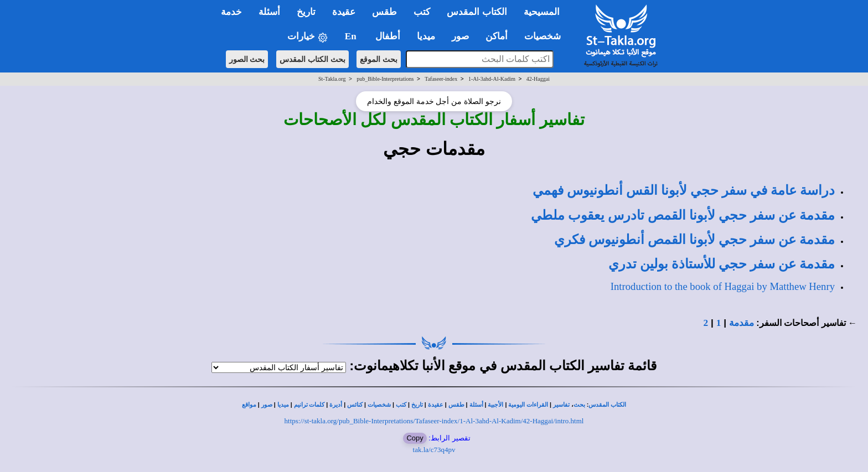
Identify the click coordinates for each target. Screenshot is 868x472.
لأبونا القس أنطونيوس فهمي (684, 190)
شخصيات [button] (546, 36)
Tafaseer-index (441, 79)
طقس (456, 405)
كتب (401, 405)
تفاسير (561, 405)
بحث (579, 405)
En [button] (352, 36)
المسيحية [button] (542, 12)
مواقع (249, 405)
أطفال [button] (388, 36)
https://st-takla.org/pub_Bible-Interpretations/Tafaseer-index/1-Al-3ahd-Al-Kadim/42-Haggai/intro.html (434, 421)
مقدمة (742, 323)
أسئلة (476, 405)
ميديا (283, 405)
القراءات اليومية (528, 405)
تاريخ (417, 405)
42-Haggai (538, 79)
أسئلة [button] (269, 12)
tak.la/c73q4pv (434, 450)
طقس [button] (384, 12)
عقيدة (436, 405)
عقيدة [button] (344, 12)
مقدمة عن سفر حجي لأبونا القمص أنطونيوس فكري (694, 240)
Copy (415, 438)
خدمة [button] (231, 12)
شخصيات (379, 405)
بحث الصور (247, 59)
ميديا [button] (426, 36)
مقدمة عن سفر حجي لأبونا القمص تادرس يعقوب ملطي (683, 215)
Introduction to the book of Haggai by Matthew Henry (723, 286)
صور (267, 405)
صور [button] (460, 36)
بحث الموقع (379, 59)
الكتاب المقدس (607, 405)
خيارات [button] (308, 37)
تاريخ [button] (306, 12)
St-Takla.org (332, 79)
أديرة (336, 405)
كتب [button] (422, 12)
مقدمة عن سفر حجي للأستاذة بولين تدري (722, 264)
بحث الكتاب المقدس (312, 59)
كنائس (355, 405)
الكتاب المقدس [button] (477, 12)
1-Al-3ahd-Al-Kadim (492, 79)
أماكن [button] (497, 36)
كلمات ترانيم (309, 405)
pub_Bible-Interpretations (385, 79)
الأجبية (495, 405)
